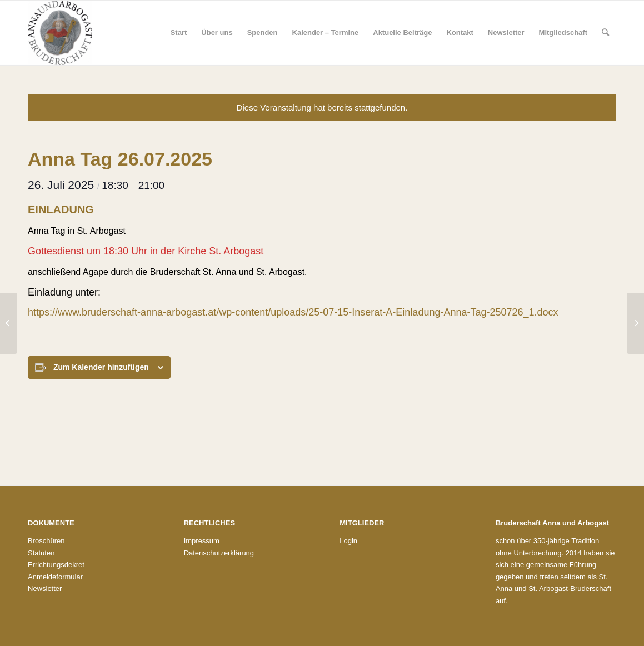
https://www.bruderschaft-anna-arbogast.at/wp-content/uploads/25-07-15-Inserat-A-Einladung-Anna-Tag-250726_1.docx (293, 312)
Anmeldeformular (55, 577)
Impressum (202, 541)
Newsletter (45, 589)
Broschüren (46, 541)
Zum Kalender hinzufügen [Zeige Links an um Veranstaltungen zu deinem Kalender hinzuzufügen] (101, 367)
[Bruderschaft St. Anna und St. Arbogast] (60, 33)
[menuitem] (179, 33)
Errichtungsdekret (56, 565)
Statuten (41, 553)
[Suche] (605, 33)
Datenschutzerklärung (219, 553)
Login (348, 541)
